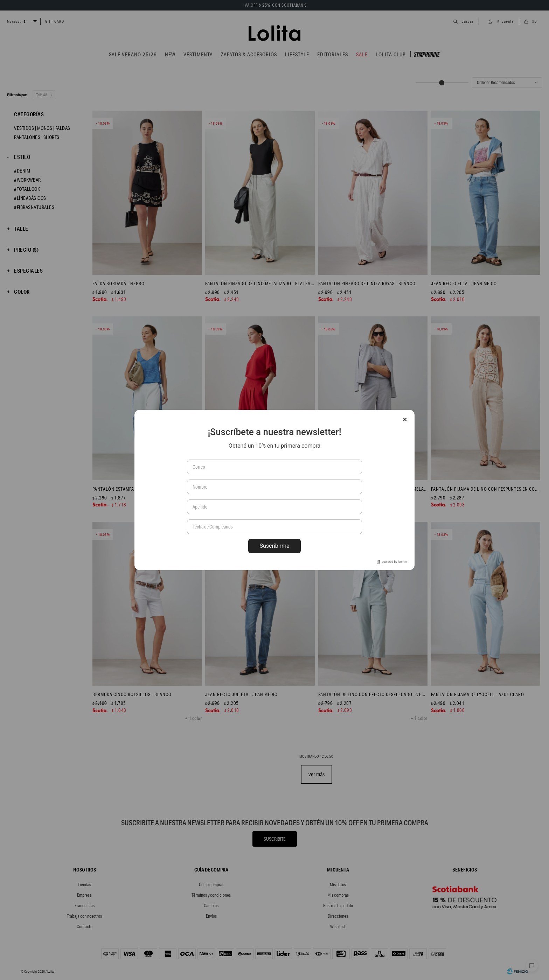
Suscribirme (274, 546)
